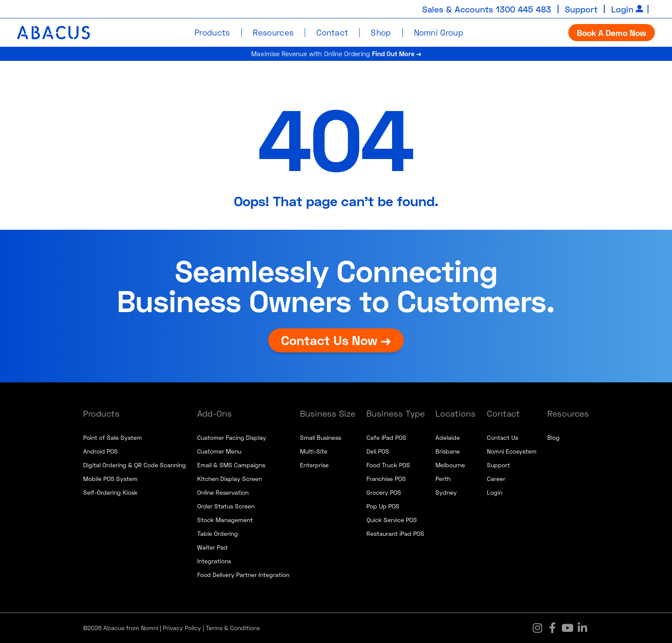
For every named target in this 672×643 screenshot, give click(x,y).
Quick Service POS (392, 520)
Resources (273, 32)
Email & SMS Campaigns (231, 465)
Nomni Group (439, 32)
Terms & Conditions (233, 628)
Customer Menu (219, 451)
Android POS (100, 451)
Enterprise (314, 465)
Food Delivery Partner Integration (243, 575)
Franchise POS (386, 479)
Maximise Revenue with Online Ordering (336, 54)
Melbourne (450, 465)
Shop (381, 32)
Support (581, 9)
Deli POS (378, 451)
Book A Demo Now (612, 33)
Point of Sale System (112, 437)
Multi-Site (314, 451)
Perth (443, 479)
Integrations (214, 561)
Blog (553, 437)
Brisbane (448, 451)
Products (212, 32)
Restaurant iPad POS (395, 533)
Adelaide (448, 437)
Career (496, 479)
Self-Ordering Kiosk (110, 492)
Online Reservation (223, 492)
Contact (332, 32)
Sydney (446, 492)
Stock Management (225, 520)
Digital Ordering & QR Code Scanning (135, 465)
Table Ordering (217, 533)
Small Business (321, 437)
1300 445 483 (523, 9)
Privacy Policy (182, 628)
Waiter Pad (212, 547)
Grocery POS (384, 492)
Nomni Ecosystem (512, 451)
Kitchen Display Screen (229, 479)
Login (622, 9)
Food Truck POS (388, 465)
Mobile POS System (110, 479)
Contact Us (502, 437)
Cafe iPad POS (386, 437)
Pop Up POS (383, 506)
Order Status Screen (226, 506)
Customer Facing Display (232, 437)
